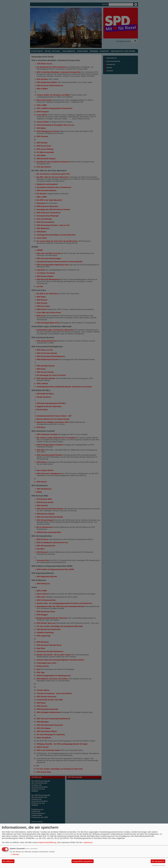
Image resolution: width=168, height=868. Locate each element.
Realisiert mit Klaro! (159, 865)
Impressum (88, 842)
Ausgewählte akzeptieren (83, 861)
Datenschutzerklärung (47, 842)
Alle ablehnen (8, 861)
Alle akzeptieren (158, 861)
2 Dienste (14, 854)
